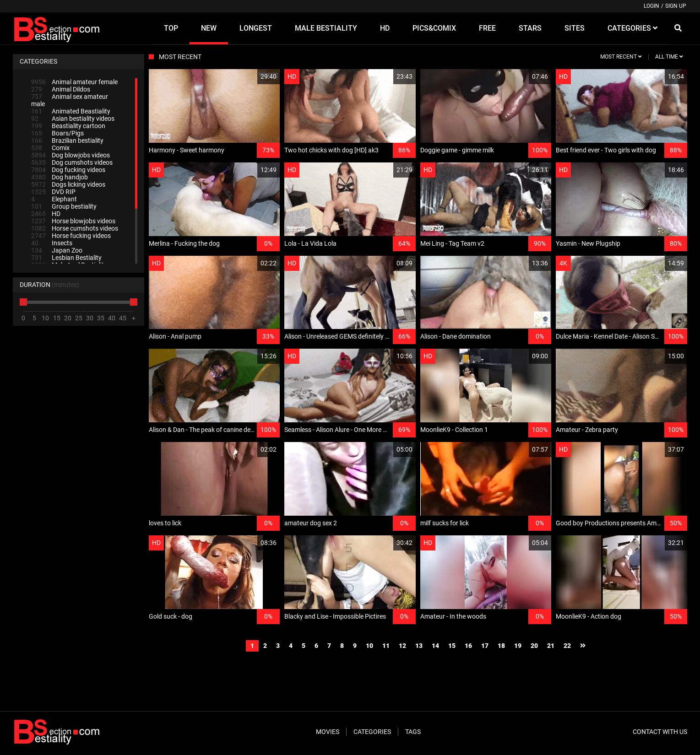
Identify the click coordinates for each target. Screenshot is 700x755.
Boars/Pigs (57, 133)
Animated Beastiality (71, 111)
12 (402, 646)
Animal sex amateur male (70, 100)
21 (551, 646)
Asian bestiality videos (73, 119)
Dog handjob (60, 177)
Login (651, 6)
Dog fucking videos (68, 170)
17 (485, 646)
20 (534, 646)
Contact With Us (660, 732)
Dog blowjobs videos (71, 155)
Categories (372, 732)
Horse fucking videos (71, 236)
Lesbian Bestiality (66, 258)
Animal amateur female (74, 82)
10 (369, 646)
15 (452, 646)
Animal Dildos (61, 89)
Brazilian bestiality (67, 140)
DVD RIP (53, 192)
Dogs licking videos (68, 184)
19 (518, 646)
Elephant (54, 199)
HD (46, 214)
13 (419, 646)
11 (386, 646)
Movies (328, 732)
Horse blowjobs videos (73, 221)
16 (468, 646)
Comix (50, 148)
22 (567, 646)
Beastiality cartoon (68, 126)
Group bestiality (64, 206)
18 (501, 646)
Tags (413, 732)
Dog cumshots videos (72, 162)
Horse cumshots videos (75, 228)
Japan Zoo (57, 250)
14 (435, 646)
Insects (52, 243)
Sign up (676, 6)
